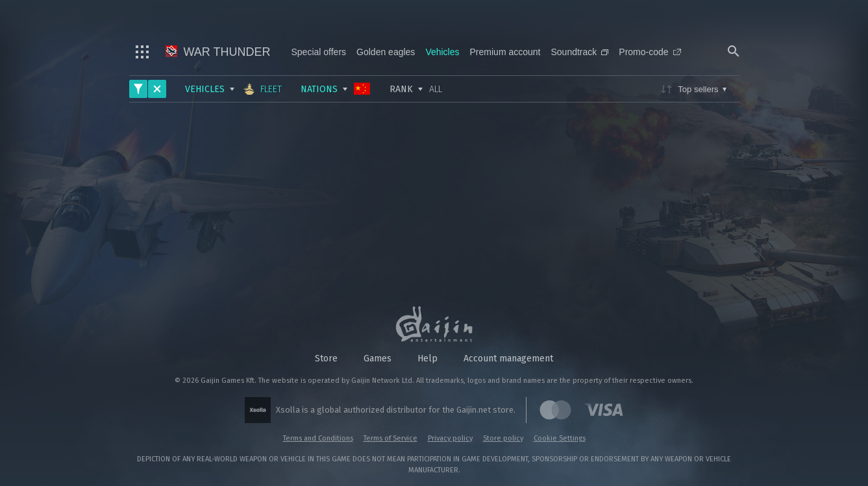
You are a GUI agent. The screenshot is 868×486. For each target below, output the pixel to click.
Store (326, 358)
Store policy (503, 438)
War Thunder (218, 52)
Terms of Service (391, 438)
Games (378, 358)
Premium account (505, 52)
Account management (508, 358)
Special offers (319, 52)
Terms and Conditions (318, 438)
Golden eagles (386, 52)
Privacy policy (450, 438)
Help (428, 358)
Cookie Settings (560, 438)
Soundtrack (579, 52)
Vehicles (442, 52)
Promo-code (650, 52)
